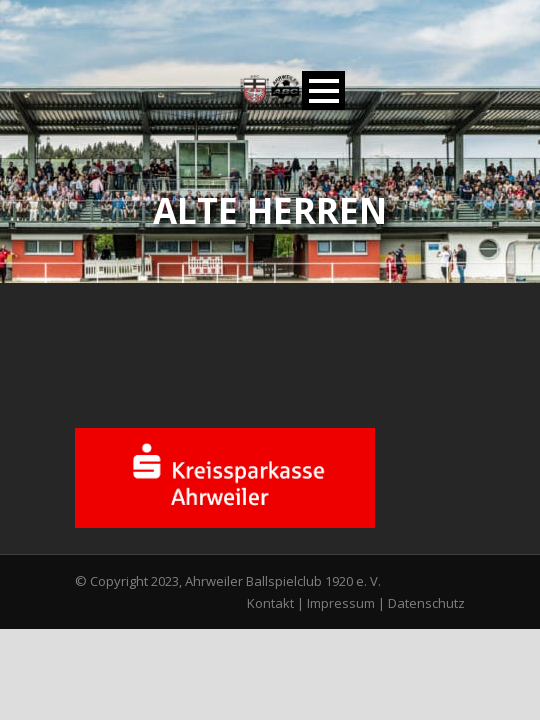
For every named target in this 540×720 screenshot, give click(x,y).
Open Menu (323, 90)
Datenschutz (426, 603)
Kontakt (270, 603)
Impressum (341, 603)
